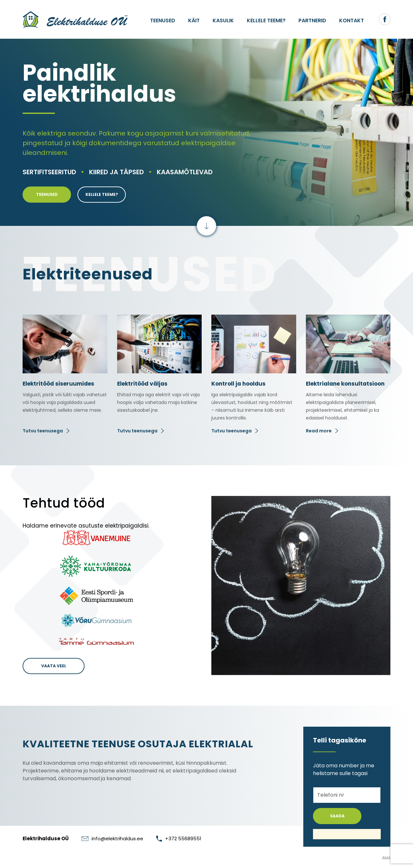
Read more (319, 431)
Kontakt (352, 20)
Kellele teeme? (266, 20)
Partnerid (312, 20)
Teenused (163, 20)
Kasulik (223, 20)
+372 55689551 (179, 838)
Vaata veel (54, 666)
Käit (194, 20)
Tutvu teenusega (43, 431)
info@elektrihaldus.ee (112, 838)
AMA (386, 858)
